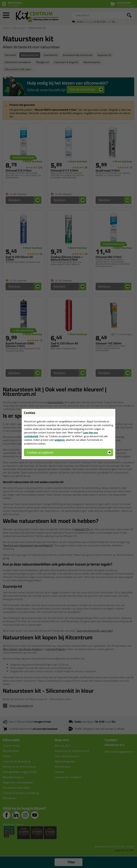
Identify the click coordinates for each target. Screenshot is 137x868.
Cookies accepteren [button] (40, 452)
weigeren (60, 440)
